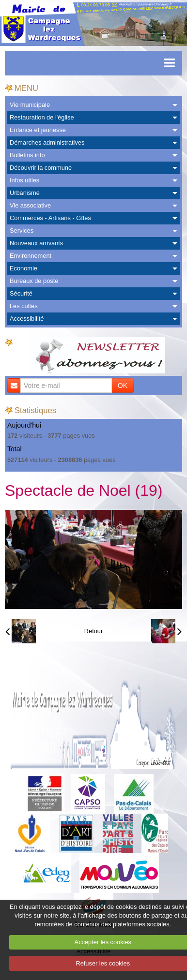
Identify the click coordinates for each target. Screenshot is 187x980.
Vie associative (30, 205)
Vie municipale (30, 105)
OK (123, 386)
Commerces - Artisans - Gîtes (50, 218)
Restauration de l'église (42, 117)
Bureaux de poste (34, 281)
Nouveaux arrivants (36, 243)
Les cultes (24, 306)
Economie (23, 268)
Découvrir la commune (41, 168)
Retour (93, 631)
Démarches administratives (47, 142)
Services (22, 230)
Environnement (31, 256)
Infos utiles (24, 180)
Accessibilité (27, 319)
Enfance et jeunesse (38, 130)
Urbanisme (25, 193)
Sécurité (21, 293)
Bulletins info (27, 155)
